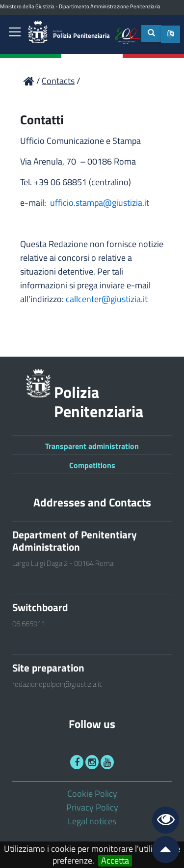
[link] (15, 33)
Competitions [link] (92, 465)
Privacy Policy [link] (92, 807)
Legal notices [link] (92, 821)
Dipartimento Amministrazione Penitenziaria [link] (110, 6)
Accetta (115, 861)
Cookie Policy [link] (92, 794)
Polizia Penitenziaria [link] (81, 35)
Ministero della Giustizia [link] (27, 6)
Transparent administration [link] (92, 446)
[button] (171, 34)
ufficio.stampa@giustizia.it (100, 203)
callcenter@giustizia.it (107, 299)
